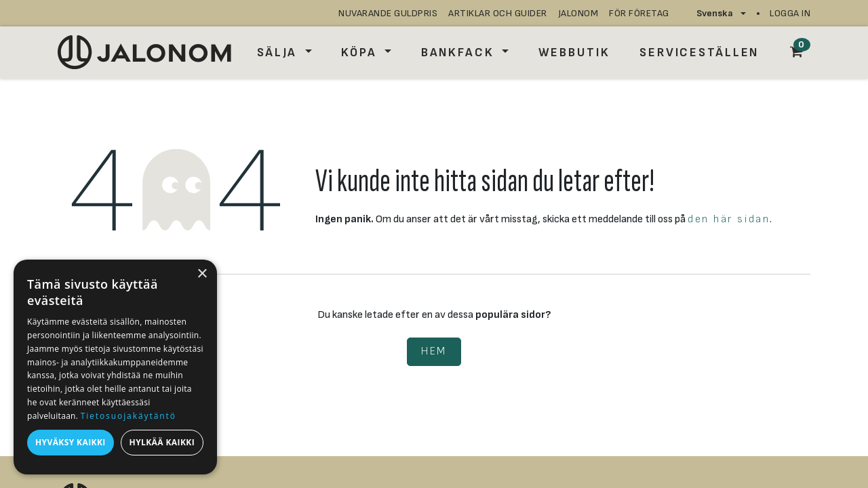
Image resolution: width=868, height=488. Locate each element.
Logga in (790, 13)
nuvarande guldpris (388, 13)
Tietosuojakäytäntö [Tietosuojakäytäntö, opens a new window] (129, 416)
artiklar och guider (498, 13)
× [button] (202, 274)
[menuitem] (284, 53)
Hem (434, 351)
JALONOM (578, 13)
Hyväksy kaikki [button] (71, 442)
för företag (639, 13)
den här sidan (729, 219)
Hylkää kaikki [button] (162, 442)
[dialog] (115, 367)
